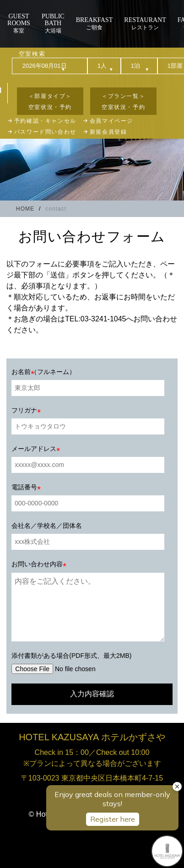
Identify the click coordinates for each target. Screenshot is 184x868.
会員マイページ (111, 121)
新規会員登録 (108, 132)
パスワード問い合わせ (45, 132)
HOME (25, 209)
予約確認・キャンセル (45, 121)
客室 (19, 23)
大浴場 (53, 23)
